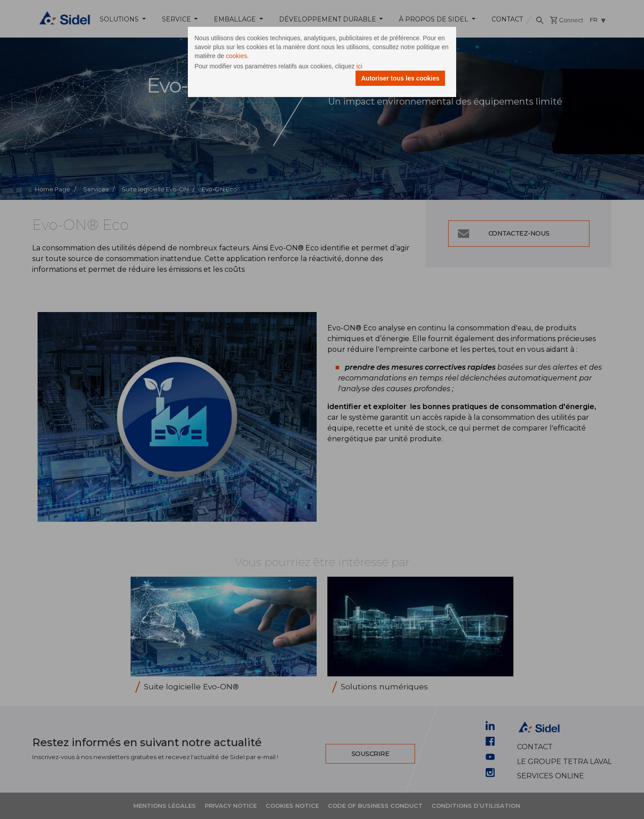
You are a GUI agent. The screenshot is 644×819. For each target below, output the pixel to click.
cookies (236, 56)
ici (359, 66)
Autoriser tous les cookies (400, 78)
